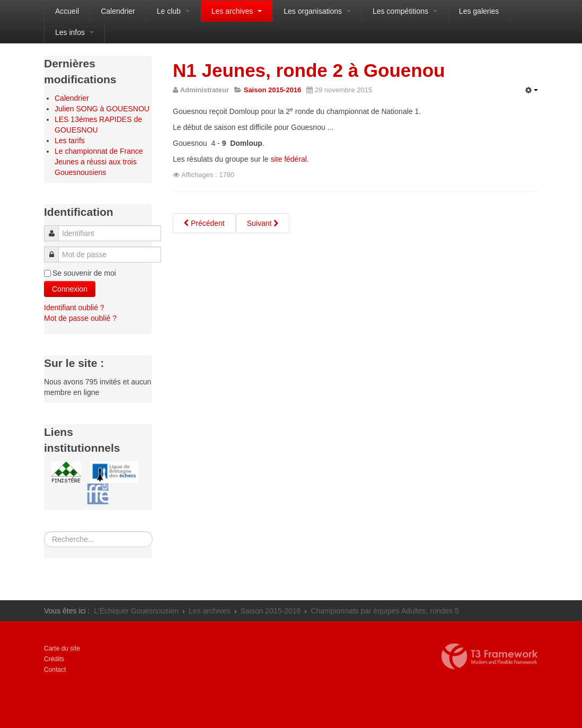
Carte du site (62, 648)
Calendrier (118, 11)
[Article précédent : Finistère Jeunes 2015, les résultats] (204, 223)
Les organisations (317, 11)
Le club (173, 11)
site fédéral (288, 159)
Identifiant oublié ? (74, 308)
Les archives (237, 11)
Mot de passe (54, 249)
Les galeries (479, 11)
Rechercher (44, 532)
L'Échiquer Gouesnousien (136, 611)
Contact (55, 670)
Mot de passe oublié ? (80, 318)
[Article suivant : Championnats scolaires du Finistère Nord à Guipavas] (263, 223)
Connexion (70, 289)
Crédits (54, 659)
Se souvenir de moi (84, 273)
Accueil (67, 11)
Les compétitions (405, 11)
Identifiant (55, 228)
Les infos (74, 32)
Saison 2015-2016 (271, 611)
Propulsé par (490, 656)
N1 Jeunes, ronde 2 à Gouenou (309, 70)
